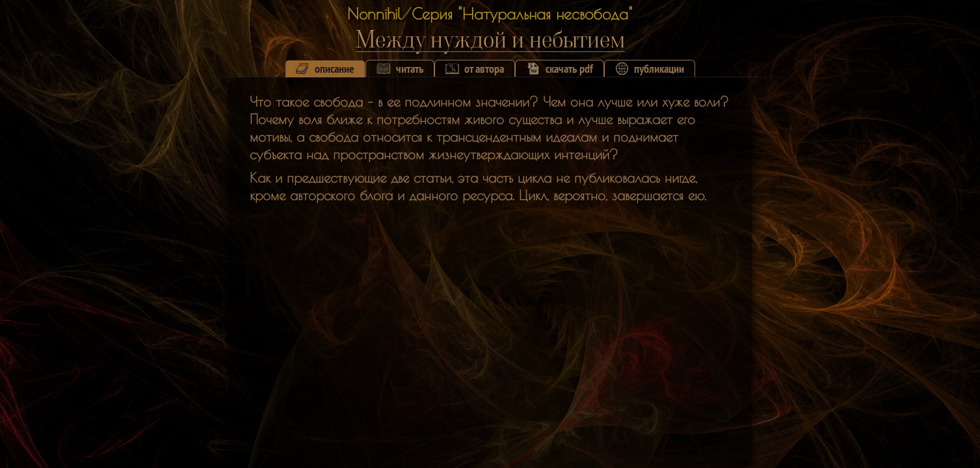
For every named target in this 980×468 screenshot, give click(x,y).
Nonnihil (374, 14)
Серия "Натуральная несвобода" (522, 14)
